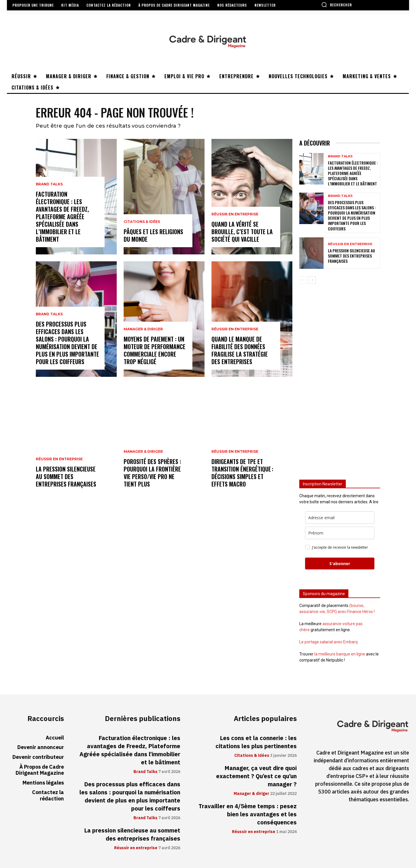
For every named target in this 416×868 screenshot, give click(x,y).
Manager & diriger (143, 329)
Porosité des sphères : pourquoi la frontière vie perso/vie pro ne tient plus (152, 473)
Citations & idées (142, 222)
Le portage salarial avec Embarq (328, 642)
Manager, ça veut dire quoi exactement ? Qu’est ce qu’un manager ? (256, 776)
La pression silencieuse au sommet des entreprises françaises (66, 476)
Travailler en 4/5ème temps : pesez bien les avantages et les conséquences (248, 814)
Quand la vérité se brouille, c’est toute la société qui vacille (242, 232)
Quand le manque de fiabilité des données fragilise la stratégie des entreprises (240, 350)
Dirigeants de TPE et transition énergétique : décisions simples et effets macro (242, 473)
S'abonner (340, 564)
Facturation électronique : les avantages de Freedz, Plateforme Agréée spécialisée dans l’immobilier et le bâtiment (62, 217)
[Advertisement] (340, 379)
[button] (337, 5)
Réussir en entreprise (59, 459)
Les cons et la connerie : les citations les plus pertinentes (256, 742)
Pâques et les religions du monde (153, 235)
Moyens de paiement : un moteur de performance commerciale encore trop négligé (155, 350)
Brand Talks (49, 184)
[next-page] (312, 280)
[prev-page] (303, 280)
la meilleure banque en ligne (340, 654)
